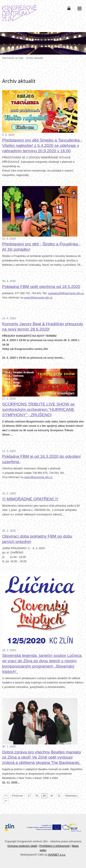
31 (59, 796)
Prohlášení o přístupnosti (54, 846)
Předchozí (18, 796)
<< (6, 796)
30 (52, 796)
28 (37, 796)
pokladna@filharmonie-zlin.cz (66, 293)
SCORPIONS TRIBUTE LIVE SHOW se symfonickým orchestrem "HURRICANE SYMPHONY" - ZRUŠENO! (38, 409)
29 (44, 796)
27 (29, 796)
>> (6, 800)
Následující (71, 796)
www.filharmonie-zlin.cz (38, 298)
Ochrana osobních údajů (22, 846)
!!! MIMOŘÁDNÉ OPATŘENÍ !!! (30, 499)
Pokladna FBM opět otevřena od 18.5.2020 (41, 287)
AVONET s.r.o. (57, 855)
